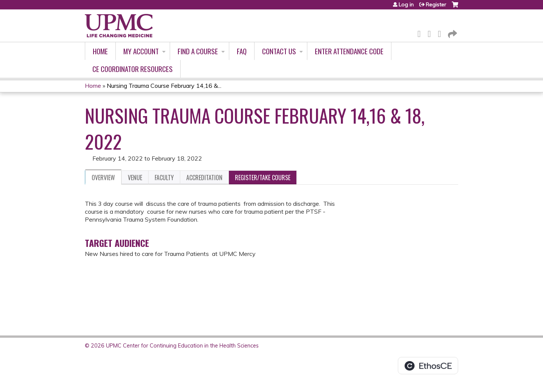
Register (436, 5)
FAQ (242, 51)
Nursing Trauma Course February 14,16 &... (164, 86)
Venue (135, 178)
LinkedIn (442, 33)
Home (100, 51)
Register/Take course (263, 178)
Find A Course (198, 51)
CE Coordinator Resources (133, 69)
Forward (452, 33)
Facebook (421, 33)
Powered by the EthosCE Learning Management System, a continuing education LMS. (428, 366)
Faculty (164, 178)
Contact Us (279, 51)
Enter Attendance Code (349, 51)
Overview (103, 178)
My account (141, 51)
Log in (406, 5)
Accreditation (204, 178)
